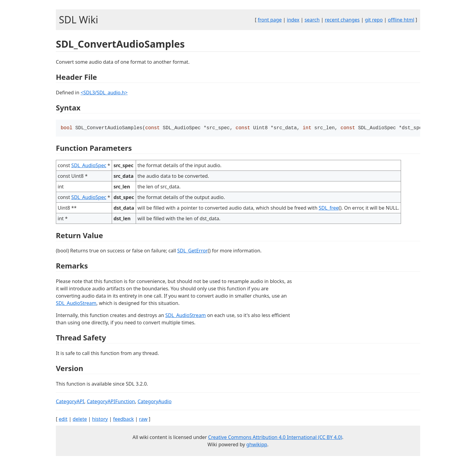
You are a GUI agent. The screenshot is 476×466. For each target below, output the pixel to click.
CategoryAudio (155, 402)
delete (80, 420)
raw (143, 420)
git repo (374, 20)
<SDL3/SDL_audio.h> (104, 93)
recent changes (342, 20)
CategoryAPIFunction (111, 402)
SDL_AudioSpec (89, 166)
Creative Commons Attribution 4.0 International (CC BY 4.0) (275, 438)
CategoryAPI (70, 402)
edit (63, 420)
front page (270, 20)
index (293, 20)
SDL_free (329, 208)
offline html (401, 20)
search (312, 20)
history (100, 420)
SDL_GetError (192, 251)
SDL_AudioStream (76, 304)
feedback (123, 420)
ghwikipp (257, 445)
